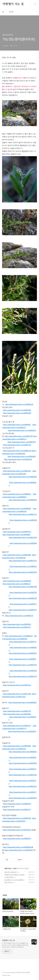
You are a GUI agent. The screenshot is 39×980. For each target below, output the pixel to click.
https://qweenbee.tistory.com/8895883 (22, 703)
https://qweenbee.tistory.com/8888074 (17, 839)
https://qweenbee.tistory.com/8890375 (17, 532)
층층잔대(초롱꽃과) (11, 872)
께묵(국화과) (8, 882)
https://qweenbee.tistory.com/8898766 (17, 818)
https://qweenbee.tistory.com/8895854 (17, 624)
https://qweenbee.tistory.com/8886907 (17, 425)
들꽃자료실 (8, 868)
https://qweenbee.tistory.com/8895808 (22, 457)
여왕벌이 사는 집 (13, 4)
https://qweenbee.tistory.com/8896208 (23, 477)
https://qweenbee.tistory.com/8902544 (18, 459)
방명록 (11, 12)
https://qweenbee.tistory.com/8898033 (23, 500)
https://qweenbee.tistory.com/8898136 (23, 598)
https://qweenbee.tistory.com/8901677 (17, 627)
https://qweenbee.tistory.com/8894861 (17, 714)
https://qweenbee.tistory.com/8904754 (23, 676)
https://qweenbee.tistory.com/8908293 (22, 731)
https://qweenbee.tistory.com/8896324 (19, 636)
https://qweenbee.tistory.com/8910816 (17, 830)
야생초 (15, 868)
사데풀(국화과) (9, 877)
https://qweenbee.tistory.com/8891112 (23, 514)
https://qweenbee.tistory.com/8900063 (23, 752)
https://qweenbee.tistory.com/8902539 (23, 572)
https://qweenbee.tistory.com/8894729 (17, 711)
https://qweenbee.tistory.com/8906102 (22, 430)
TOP (35, 973)
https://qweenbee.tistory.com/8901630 (23, 775)
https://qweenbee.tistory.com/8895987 (16, 535)
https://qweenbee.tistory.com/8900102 (17, 804)
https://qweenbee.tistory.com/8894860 (17, 555)
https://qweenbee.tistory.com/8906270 (23, 610)
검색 (30, 4)
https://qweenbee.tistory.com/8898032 (23, 653)
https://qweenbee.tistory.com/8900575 (19, 616)
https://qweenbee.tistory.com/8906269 (17, 413)
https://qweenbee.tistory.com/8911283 (17, 694)
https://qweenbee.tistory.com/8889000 (17, 509)
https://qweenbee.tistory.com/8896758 (22, 442)
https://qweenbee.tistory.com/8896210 (16, 584)
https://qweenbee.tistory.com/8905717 (17, 810)
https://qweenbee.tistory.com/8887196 (19, 436)
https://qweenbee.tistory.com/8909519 (23, 798)
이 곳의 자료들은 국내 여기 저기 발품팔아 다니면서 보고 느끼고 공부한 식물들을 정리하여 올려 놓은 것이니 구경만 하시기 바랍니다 (15, 945)
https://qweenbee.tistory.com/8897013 (23, 561)
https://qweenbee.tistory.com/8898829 (17, 847)
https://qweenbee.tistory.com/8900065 (17, 746)
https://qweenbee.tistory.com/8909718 (17, 445)
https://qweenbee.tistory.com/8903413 (23, 786)
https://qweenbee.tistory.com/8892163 (17, 471)
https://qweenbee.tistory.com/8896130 (19, 404)
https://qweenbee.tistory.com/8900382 (19, 850)
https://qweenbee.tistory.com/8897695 (23, 587)
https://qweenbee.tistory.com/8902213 (17, 726)
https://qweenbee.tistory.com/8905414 (17, 685)
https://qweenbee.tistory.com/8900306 (17, 410)
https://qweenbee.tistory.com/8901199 (23, 538)
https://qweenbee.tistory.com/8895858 (17, 581)
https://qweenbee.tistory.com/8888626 (17, 494)
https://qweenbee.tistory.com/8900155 (23, 665)
